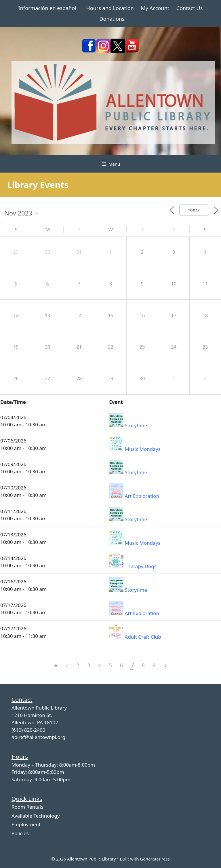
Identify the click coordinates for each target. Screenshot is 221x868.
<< (56, 666)
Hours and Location (110, 8)
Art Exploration (142, 496)
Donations (112, 19)
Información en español (47, 8)
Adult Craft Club (143, 637)
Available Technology (36, 816)
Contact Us (190, 8)
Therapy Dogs (141, 566)
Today (194, 210)
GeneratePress (155, 859)
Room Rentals (27, 807)
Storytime (136, 425)
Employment (26, 824)
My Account (155, 8)
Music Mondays (143, 449)
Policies (20, 833)
